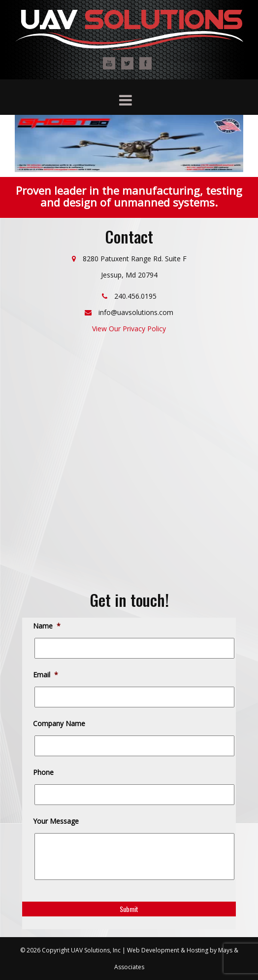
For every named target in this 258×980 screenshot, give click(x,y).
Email (46, 675)
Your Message (57, 821)
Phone (44, 772)
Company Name (60, 724)
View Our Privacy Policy (129, 329)
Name (48, 626)
